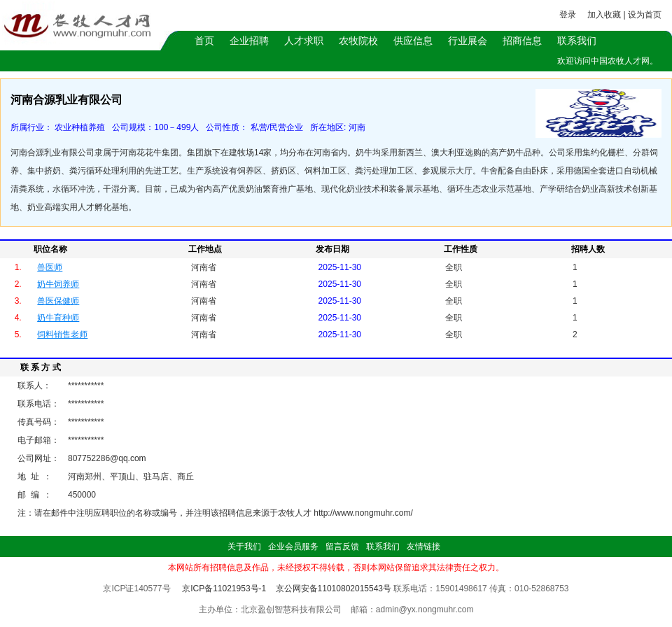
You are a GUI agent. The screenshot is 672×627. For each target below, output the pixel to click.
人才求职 (304, 41)
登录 (568, 15)
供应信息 (413, 41)
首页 (204, 41)
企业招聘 (249, 41)
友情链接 (423, 547)
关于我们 (244, 547)
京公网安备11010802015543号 (334, 589)
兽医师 (50, 267)
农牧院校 (358, 41)
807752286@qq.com (107, 458)
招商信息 (522, 41)
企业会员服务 (293, 547)
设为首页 (645, 15)
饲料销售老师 (62, 334)
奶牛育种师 (58, 318)
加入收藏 (604, 15)
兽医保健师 (58, 301)
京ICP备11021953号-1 (224, 589)
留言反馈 (342, 547)
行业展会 (468, 41)
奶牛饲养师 (58, 284)
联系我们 (577, 41)
